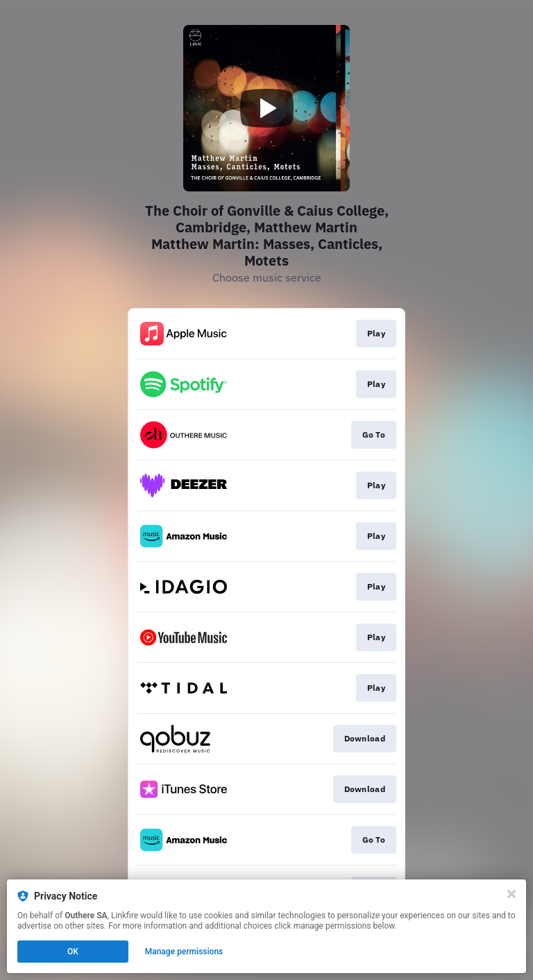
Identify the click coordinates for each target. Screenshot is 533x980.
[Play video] (266, 108)
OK (73, 952)
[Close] (511, 894)
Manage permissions (184, 952)
